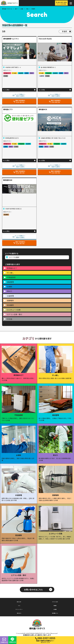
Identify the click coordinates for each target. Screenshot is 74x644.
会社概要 (55, 609)
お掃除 (10, 287)
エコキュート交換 (14, 310)
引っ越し (10, 273)
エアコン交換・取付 (15, 314)
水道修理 (10, 296)
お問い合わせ (19, 613)
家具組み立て (12, 268)
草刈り (10, 291)
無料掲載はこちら (55, 613)
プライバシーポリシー (19, 609)
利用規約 (55, 605)
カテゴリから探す (55, 601)
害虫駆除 (10, 305)
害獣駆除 (10, 300)
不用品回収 (11, 277)
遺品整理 (10, 282)
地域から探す (19, 601)
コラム (19, 605)
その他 (10, 319)
